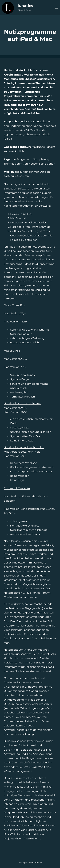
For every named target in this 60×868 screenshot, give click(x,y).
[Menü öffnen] (56, 8)
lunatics (25, 6)
